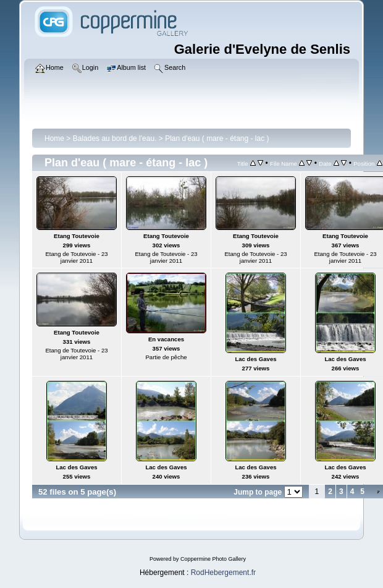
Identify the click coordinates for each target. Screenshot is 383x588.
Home (54, 138)
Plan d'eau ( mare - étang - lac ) (217, 138)
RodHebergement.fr (223, 573)
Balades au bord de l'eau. (115, 138)
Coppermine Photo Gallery (213, 559)
